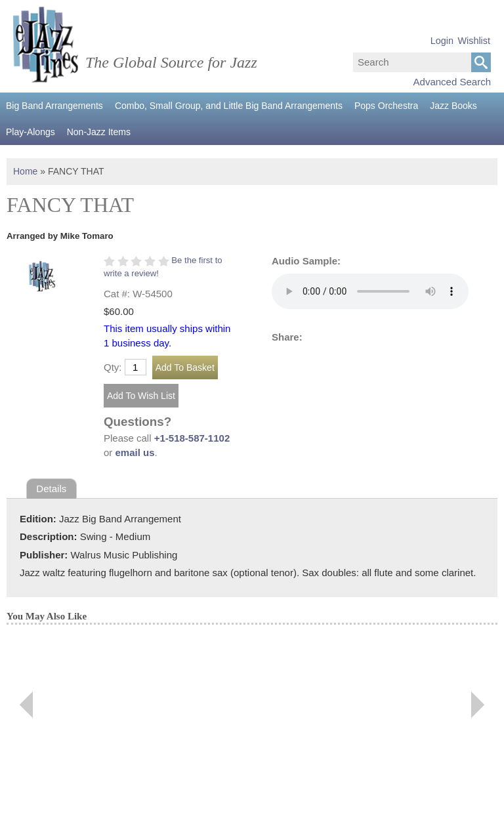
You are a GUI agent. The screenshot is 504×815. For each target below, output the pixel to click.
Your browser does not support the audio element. (370, 291)
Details (51, 489)
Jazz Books (453, 106)
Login (442, 41)
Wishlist (474, 41)
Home (25, 171)
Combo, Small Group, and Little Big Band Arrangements (229, 106)
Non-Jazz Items (99, 132)
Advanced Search (452, 82)
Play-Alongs (31, 132)
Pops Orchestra (386, 106)
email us (135, 452)
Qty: (113, 367)
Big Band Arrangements (54, 106)
